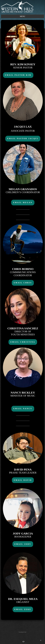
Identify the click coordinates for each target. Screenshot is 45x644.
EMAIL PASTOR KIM (18, 75)
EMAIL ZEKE (23, 609)
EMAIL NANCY (23, 409)
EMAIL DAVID (23, 480)
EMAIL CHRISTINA (23, 342)
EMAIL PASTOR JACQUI (23, 139)
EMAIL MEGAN (23, 202)
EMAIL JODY (23, 544)
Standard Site (22, 632)
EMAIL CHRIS (23, 283)
